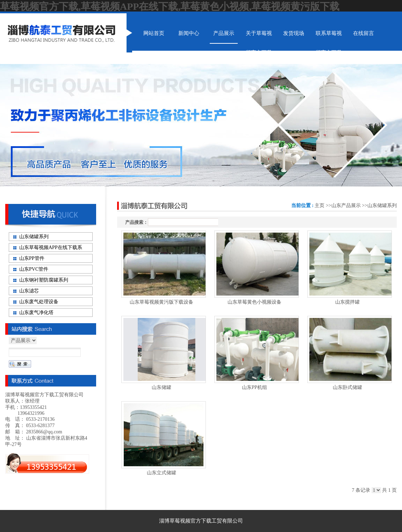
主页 (320, 205)
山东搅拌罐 (347, 302)
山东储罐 (161, 387)
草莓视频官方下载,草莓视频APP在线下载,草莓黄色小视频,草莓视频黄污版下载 (170, 6)
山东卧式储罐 (347, 387)
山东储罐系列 (382, 205)
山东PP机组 (254, 387)
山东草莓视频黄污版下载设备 (161, 302)
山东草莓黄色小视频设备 (254, 302)
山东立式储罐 (161, 473)
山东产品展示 (346, 205)
